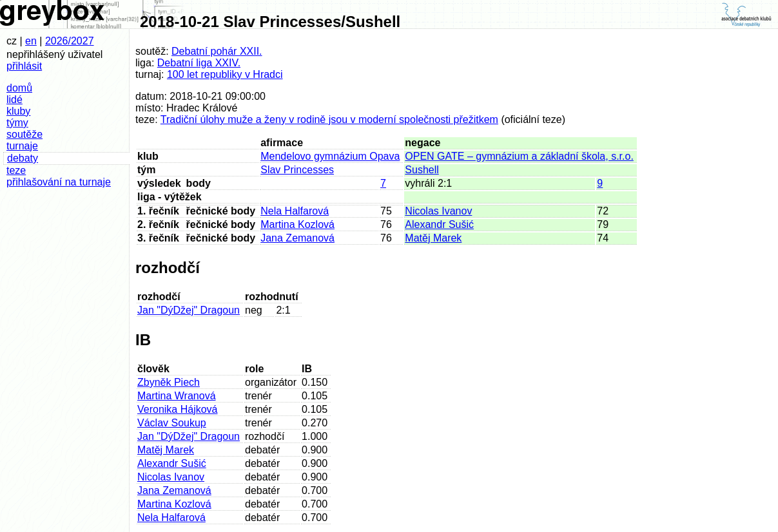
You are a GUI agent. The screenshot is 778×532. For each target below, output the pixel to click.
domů (19, 88)
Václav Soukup (172, 423)
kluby (18, 111)
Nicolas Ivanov (438, 211)
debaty (23, 158)
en (31, 41)
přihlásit (24, 66)
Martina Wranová (177, 396)
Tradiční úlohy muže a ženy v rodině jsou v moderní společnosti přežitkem (329, 119)
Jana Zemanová (297, 238)
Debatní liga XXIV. (199, 63)
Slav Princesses (297, 170)
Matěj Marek (433, 238)
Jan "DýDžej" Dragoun (189, 310)
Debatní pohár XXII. (217, 51)
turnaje (22, 146)
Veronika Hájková (178, 409)
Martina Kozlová (297, 224)
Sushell (422, 170)
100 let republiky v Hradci (225, 74)
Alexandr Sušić (439, 224)
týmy (17, 123)
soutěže (24, 134)
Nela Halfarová (295, 211)
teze (16, 170)
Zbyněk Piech (169, 382)
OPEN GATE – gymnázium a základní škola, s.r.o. (519, 156)
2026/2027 (70, 41)
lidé (15, 100)
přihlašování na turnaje (59, 182)
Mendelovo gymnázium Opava (330, 156)
